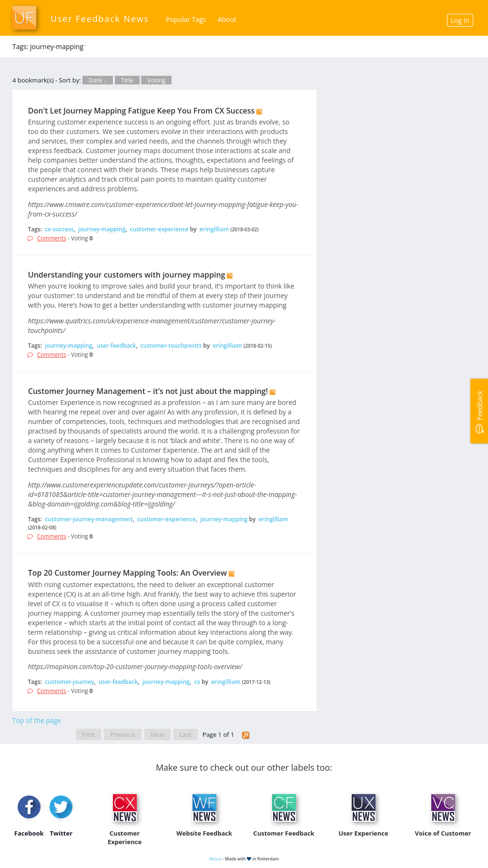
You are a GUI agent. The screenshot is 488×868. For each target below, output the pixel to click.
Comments (52, 238)
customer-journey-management (89, 519)
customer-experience (159, 229)
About (227, 19)
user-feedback (116, 346)
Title (127, 80)
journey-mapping (102, 229)
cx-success (59, 229)
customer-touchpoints (171, 346)
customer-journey (69, 682)
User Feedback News (100, 19)
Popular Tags (186, 19)
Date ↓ (98, 80)
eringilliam (214, 229)
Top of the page (37, 720)
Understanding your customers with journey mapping (127, 275)
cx (197, 682)
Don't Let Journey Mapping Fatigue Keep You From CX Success (142, 111)
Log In (460, 20)
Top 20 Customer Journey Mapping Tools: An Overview (127, 573)
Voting (157, 80)
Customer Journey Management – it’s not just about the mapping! (148, 391)
